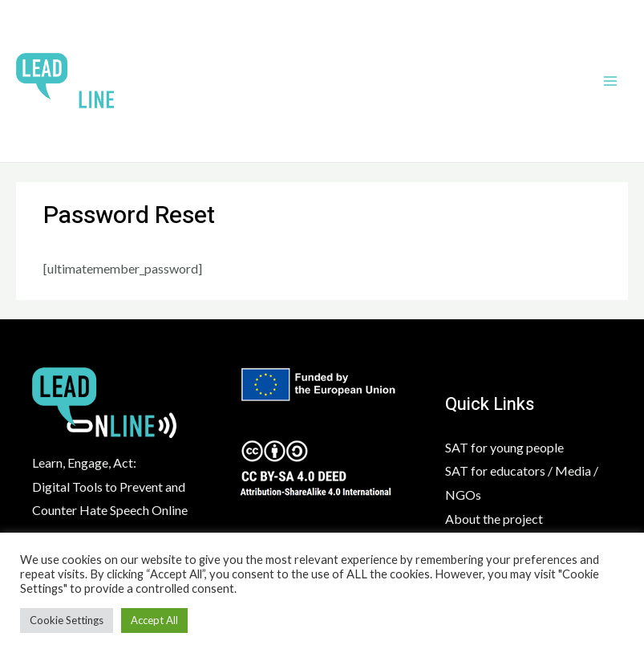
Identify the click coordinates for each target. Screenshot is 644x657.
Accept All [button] (154, 620)
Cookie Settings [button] (67, 620)
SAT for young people (504, 447)
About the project (494, 519)
